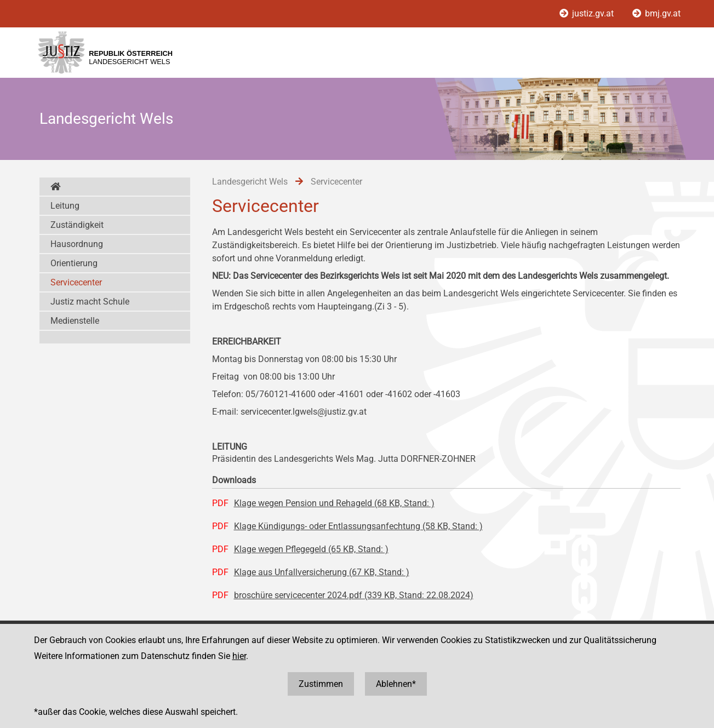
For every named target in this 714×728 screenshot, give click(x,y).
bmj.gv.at (656, 13)
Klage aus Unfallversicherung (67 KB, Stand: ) (322, 572)
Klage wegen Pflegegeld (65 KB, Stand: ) (311, 549)
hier (239, 656)
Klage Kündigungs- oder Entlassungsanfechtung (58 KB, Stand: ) (358, 526)
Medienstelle (75, 321)
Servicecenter (76, 282)
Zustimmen (321, 684)
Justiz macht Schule (90, 302)
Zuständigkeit (77, 225)
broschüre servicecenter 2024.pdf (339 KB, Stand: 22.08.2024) (354, 595)
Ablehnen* (396, 684)
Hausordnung (77, 244)
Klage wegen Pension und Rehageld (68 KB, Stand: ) (334, 503)
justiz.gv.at (588, 13)
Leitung (65, 206)
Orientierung (74, 263)
